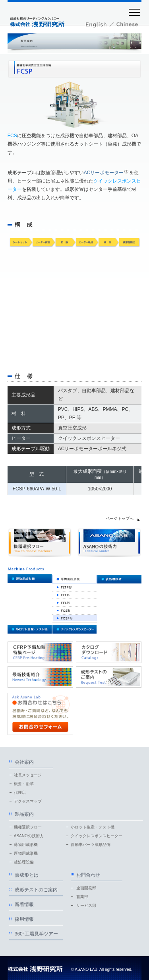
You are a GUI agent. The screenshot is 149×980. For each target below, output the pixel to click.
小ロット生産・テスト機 (93, 827)
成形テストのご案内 (36, 890)
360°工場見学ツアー (36, 934)
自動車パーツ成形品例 (91, 845)
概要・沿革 (24, 784)
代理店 (20, 792)
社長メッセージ (28, 775)
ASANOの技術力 (29, 836)
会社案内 (24, 762)
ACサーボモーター (104, 173)
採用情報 (24, 919)
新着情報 (24, 904)
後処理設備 (24, 862)
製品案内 (24, 814)
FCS (12, 136)
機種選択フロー (28, 827)
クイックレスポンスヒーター (97, 836)
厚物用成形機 (26, 853)
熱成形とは (27, 875)
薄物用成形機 (26, 845)
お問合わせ (88, 875)
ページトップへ (120, 518)
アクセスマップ (28, 801)
